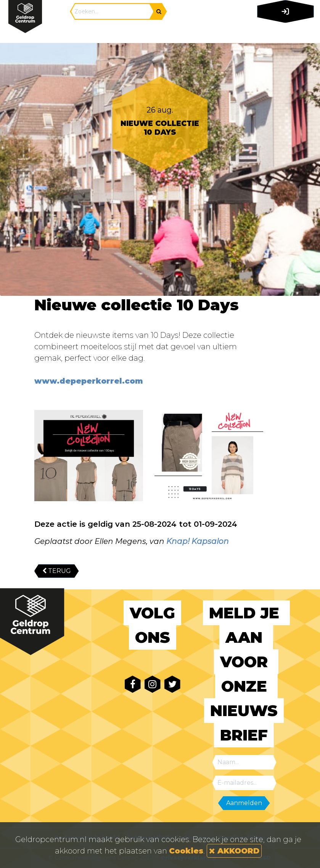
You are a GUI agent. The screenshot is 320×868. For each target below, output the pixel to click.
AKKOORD (234, 851)
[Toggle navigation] (284, 32)
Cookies (186, 851)
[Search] (112, 11)
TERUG (57, 571)
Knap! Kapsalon (198, 541)
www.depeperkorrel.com (89, 381)
